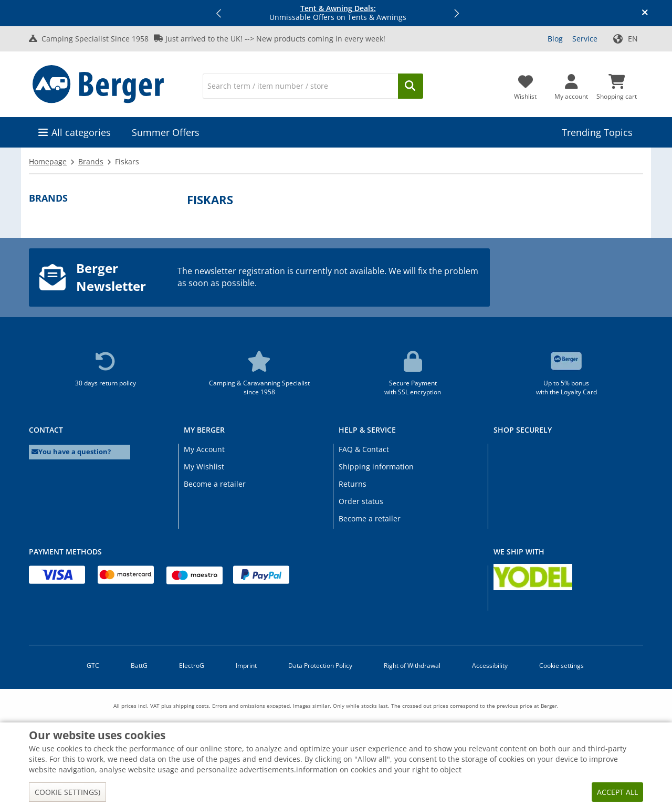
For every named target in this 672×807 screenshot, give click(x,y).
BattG (139, 665)
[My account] (571, 84)
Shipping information (376, 467)
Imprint (246, 665)
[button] (219, 13)
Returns (353, 484)
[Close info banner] (645, 13)
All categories (81, 132)
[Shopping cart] (617, 84)
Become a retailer (215, 484)
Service (585, 39)
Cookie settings (561, 665)
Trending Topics (597, 132)
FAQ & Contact (364, 449)
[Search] (300, 86)
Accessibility (490, 665)
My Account (204, 449)
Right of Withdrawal (412, 665)
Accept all (617, 792)
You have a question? (71, 452)
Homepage (48, 161)
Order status (361, 501)
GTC (93, 665)
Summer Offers (166, 132)
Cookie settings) (67, 792)
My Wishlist (204, 467)
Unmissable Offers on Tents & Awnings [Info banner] (338, 13)
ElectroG (192, 665)
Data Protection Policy (320, 665)
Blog (555, 39)
